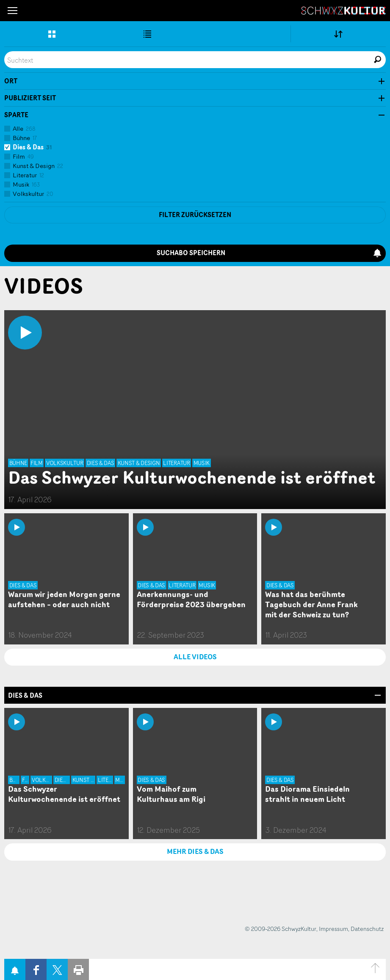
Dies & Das (25, 695)
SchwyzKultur (343, 11)
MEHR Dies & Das (195, 851)
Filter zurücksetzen (195, 215)
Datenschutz (367, 929)
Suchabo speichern (269, 253)
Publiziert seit (30, 98)
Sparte (16, 115)
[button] (12, 11)
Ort (11, 81)
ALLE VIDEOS (195, 657)
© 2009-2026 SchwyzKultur (281, 929)
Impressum (333, 929)
